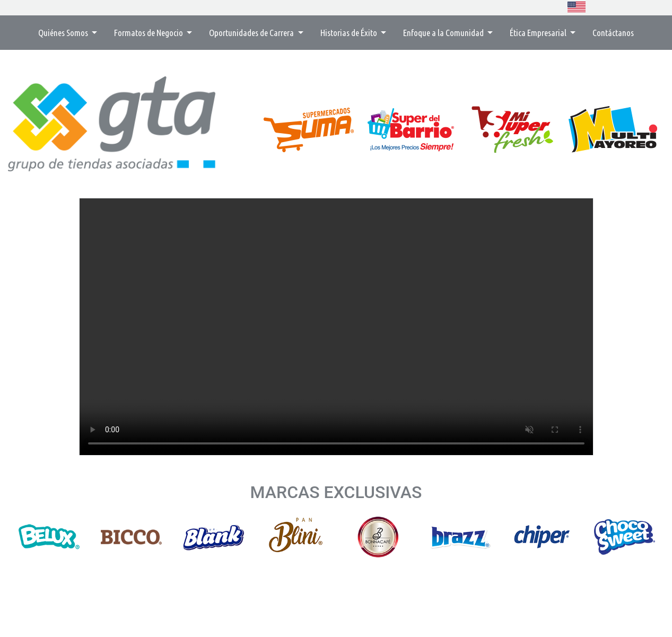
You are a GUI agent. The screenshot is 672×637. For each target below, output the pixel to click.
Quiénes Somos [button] (64, 33)
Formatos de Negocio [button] (149, 33)
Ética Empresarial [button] (539, 33)
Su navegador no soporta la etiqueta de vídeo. (336, 327)
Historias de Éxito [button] (350, 33)
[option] (49, 537)
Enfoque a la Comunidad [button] (444, 33)
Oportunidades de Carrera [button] (252, 33)
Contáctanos (613, 33)
